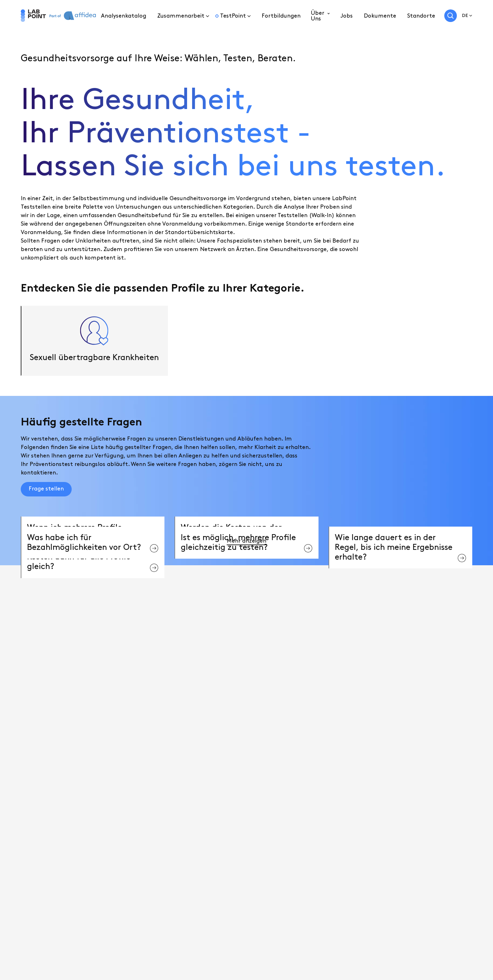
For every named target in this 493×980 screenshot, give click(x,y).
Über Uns (318, 16)
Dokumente (380, 16)
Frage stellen (46, 489)
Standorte (421, 16)
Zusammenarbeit (181, 16)
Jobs (347, 16)
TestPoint (233, 16)
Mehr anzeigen (246, 541)
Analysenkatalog (124, 16)
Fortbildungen (281, 16)
